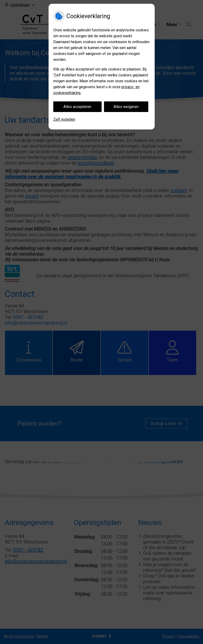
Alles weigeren (126, 107)
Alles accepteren (77, 107)
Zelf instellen (64, 119)
